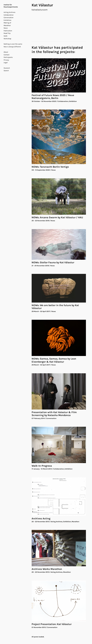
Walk (6, 36)
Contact (7, 55)
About (6, 52)
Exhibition (7, 20)
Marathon (7, 25)
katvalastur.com (40, 10)
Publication (8, 31)
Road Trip (7, 33)
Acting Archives (9, 12)
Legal (6, 63)
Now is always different (12, 47)
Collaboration (9, 15)
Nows (6, 28)
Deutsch (7, 68)
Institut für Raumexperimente (11, 6)
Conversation (9, 18)
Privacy (6, 60)
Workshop (7, 39)
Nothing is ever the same (13, 44)
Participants (8, 57)
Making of (7, 23)
